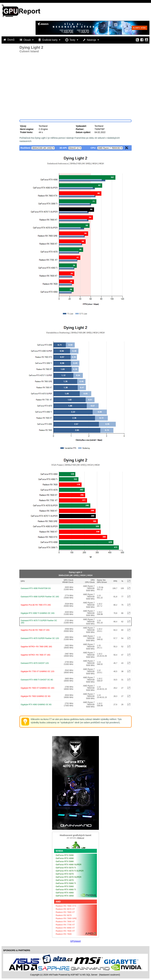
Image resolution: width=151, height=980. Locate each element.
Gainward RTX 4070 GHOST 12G (35, 663)
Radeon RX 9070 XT (65, 909)
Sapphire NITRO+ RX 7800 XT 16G (36, 655)
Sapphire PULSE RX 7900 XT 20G (35, 630)
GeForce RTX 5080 (65, 861)
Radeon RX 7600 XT (65, 931)
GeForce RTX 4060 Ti (66, 890)
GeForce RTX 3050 (65, 896)
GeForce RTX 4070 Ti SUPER (70, 871)
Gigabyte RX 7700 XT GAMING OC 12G (38, 671)
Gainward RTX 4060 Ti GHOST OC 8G (37, 680)
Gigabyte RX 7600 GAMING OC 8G (36, 696)
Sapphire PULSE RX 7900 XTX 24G (36, 605)
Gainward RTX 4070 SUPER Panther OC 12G (40, 638)
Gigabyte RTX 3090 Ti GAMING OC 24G (38, 613)
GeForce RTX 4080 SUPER (69, 865)
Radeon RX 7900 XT (65, 912)
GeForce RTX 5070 (65, 874)
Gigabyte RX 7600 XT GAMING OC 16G (38, 688)
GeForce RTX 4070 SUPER (69, 877)
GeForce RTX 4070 (65, 880)
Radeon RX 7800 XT (65, 922)
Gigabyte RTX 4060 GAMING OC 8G (36, 705)
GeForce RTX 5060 (65, 886)
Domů (9, 40)
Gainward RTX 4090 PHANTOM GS (36, 588)
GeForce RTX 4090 (65, 858)
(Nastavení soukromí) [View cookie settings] (110, 975)
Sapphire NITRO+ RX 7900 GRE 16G (36, 647)
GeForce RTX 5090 (65, 855)
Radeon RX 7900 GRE (66, 918)
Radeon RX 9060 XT (65, 928)
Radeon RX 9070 (64, 915)
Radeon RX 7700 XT (65, 925)
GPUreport (76, 941)
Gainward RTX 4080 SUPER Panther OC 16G (40, 597)
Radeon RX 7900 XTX (66, 906)
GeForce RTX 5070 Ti (66, 868)
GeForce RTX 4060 (65, 893)
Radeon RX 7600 (64, 934)
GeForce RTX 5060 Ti (66, 883)
